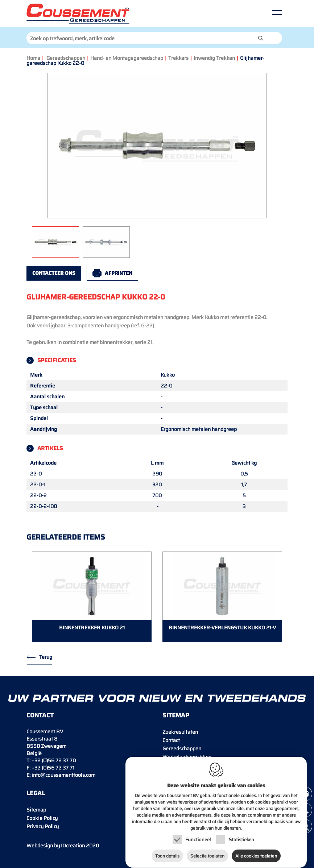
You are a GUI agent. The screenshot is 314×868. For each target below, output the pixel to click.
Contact (171, 740)
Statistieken (241, 838)
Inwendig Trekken (214, 58)
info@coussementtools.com (63, 775)
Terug (46, 657)
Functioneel (198, 838)
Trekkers (178, 58)
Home (33, 58)
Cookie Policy (42, 818)
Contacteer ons (54, 273)
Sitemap (36, 810)
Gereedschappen (66, 58)
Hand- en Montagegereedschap (127, 58)
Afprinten (119, 273)
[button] (261, 38)
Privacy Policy (43, 826)
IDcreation (56, 846)
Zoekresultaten (180, 732)
